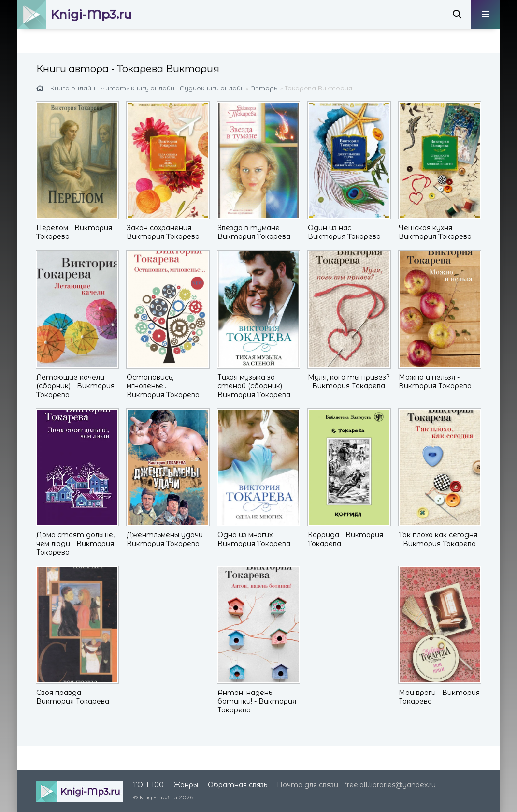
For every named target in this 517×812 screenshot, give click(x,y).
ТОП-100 (148, 785)
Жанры (186, 785)
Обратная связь (237, 785)
